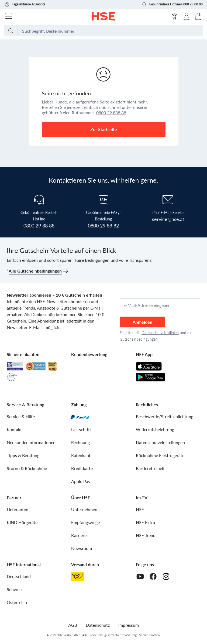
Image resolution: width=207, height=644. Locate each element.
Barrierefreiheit (150, 468)
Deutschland (19, 576)
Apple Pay (81, 481)
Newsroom (82, 548)
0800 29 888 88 (111, 113)
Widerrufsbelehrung (155, 429)
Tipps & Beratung (23, 455)
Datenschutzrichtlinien (160, 333)
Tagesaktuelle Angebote (25, 4)
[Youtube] (140, 576)
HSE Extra (145, 522)
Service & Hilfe (21, 416)
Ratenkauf (81, 455)
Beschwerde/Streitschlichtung (165, 416)
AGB (73, 625)
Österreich (17, 602)
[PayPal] (80, 417)
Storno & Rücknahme (27, 468)
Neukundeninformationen (31, 442)
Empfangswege (85, 522)
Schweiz (15, 589)
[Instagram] (166, 576)
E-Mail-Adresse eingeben (147, 305)
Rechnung (80, 442)
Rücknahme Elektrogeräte (160, 455)
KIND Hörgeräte (22, 522)
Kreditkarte (82, 468)
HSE (140, 509)
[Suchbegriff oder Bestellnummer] (110, 31)
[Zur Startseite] (104, 16)
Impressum (129, 625)
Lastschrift (81, 429)
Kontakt (14, 429)
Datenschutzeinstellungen (160, 442)
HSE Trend (146, 535)
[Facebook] (153, 576)
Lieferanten (18, 509)
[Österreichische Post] (78, 576)
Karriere (79, 535)
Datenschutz (98, 625)
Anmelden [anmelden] (142, 322)
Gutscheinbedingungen (139, 339)
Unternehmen (84, 509)
